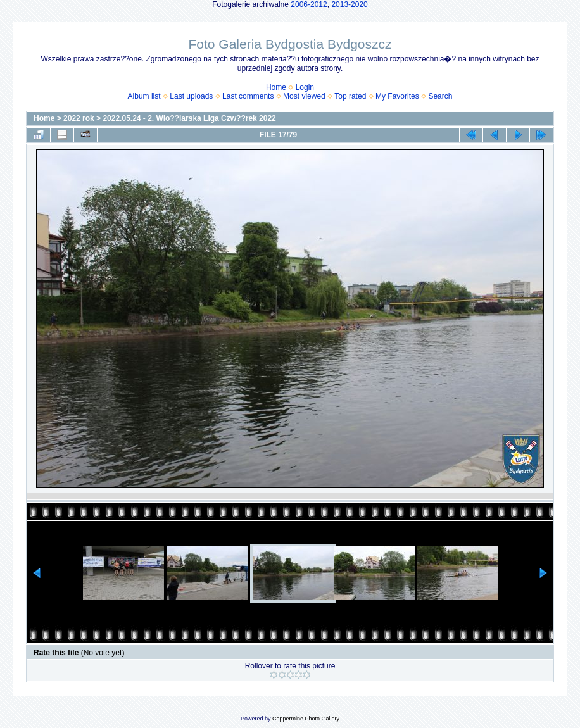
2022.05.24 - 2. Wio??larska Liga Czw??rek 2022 (189, 118)
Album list (144, 96)
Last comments (248, 96)
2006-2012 (309, 4)
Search (440, 96)
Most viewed (304, 96)
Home (276, 87)
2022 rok (79, 118)
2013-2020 (349, 4)
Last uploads (191, 96)
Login (305, 87)
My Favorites (397, 96)
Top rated (350, 96)
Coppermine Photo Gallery (306, 719)
